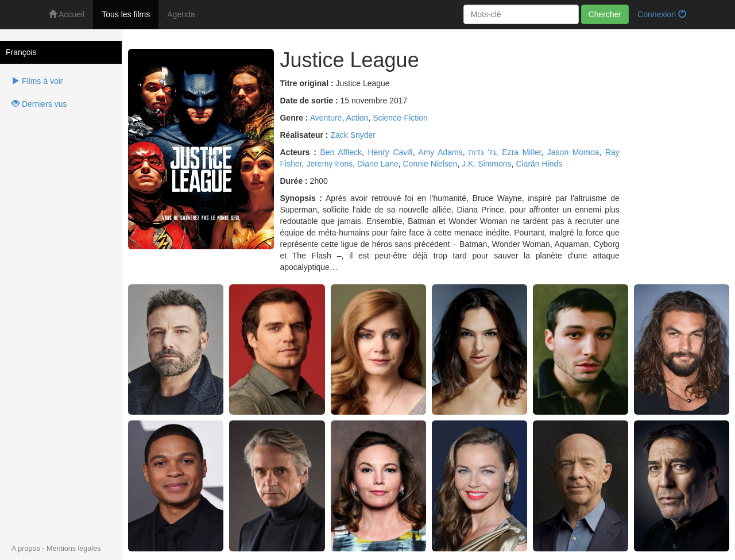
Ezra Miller (521, 152)
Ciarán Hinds (539, 164)
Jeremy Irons (329, 164)
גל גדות (482, 152)
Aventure (326, 118)
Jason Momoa (573, 152)
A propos (26, 549)
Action (357, 118)
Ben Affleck (341, 152)
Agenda (181, 14)
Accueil (67, 14)
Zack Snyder (353, 135)
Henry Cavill (390, 152)
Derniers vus (39, 104)
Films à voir (37, 81)
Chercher (605, 14)
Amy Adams (440, 152)
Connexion (662, 14)
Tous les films (126, 14)
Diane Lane (378, 164)
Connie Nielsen (430, 164)
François (21, 52)
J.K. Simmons (486, 164)
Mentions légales (74, 549)
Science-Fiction (400, 118)
